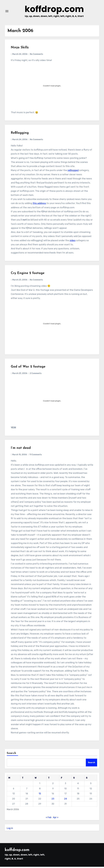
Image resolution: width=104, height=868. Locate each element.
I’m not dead (21, 449)
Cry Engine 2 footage (28, 274)
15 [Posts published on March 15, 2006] (40, 795)
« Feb (49, 819)
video (73, 242)
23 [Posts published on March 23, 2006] (53, 800)
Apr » (56, 819)
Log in (10, 829)
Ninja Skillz (20, 49)
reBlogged (73, 172)
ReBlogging (20, 134)
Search (12, 755)
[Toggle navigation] (7, 12)
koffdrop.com (54, 10)
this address (39, 205)
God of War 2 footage (28, 368)
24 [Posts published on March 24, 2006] (66, 800)
